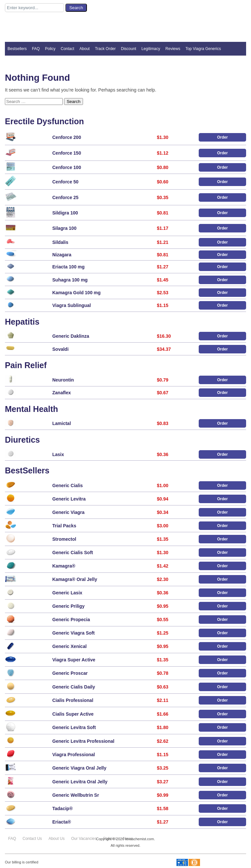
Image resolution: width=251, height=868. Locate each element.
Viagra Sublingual (72, 305)
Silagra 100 (64, 228)
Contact (67, 49)
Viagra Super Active (74, 660)
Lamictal (62, 423)
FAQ (36, 49)
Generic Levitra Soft (74, 727)
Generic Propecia (71, 620)
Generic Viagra (68, 512)
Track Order (105, 49)
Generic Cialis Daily (74, 687)
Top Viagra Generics (203, 49)
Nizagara (62, 255)
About (84, 49)
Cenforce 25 (65, 197)
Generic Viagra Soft (74, 633)
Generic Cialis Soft (73, 553)
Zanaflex (62, 393)
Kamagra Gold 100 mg (76, 293)
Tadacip (62, 808)
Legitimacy (151, 49)
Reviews (173, 49)
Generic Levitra (69, 499)
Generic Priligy (68, 606)
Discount (129, 49)
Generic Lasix (67, 593)
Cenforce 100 (67, 167)
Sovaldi (60, 349)
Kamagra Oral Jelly (75, 579)
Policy (50, 49)
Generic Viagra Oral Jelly (79, 768)
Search (74, 102)
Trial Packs (64, 526)
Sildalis (60, 242)
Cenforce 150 (67, 153)
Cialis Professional (73, 700)
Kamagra (64, 566)
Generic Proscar (70, 673)
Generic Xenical (69, 646)
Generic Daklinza (71, 336)
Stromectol (64, 539)
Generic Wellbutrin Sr (76, 795)
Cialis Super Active (73, 714)
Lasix (58, 454)
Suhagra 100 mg (70, 280)
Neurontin (63, 380)
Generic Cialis (67, 485)
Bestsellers (17, 49)
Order (222, 137)
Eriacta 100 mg (68, 267)
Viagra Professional (74, 755)
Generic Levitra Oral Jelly (80, 782)
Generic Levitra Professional (83, 741)
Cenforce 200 (67, 137)
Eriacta (62, 822)
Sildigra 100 (65, 213)
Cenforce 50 (65, 182)
